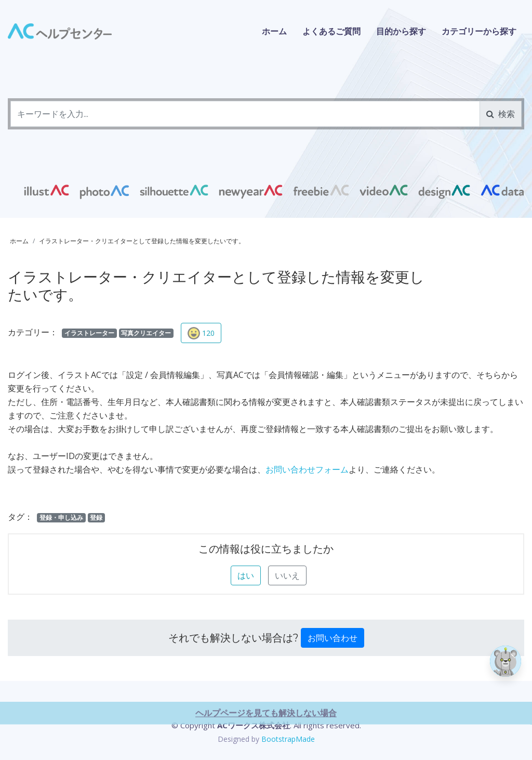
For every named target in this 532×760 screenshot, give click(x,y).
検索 (501, 114)
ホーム (274, 31)
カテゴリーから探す (479, 31)
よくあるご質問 (331, 31)
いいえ (287, 575)
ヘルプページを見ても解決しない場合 (266, 750)
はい (246, 575)
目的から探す (401, 31)
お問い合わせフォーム (307, 469)
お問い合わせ (332, 638)
